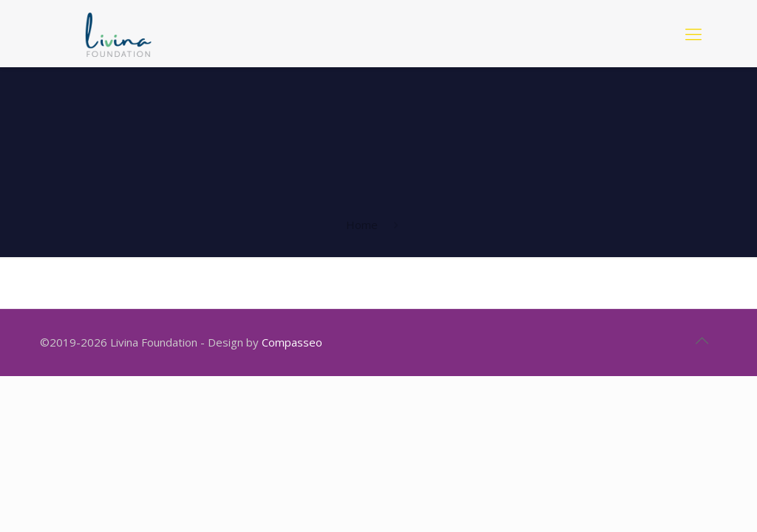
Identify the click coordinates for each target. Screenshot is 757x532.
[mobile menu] (693, 33)
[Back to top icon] (702, 341)
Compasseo (292, 342)
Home (362, 225)
